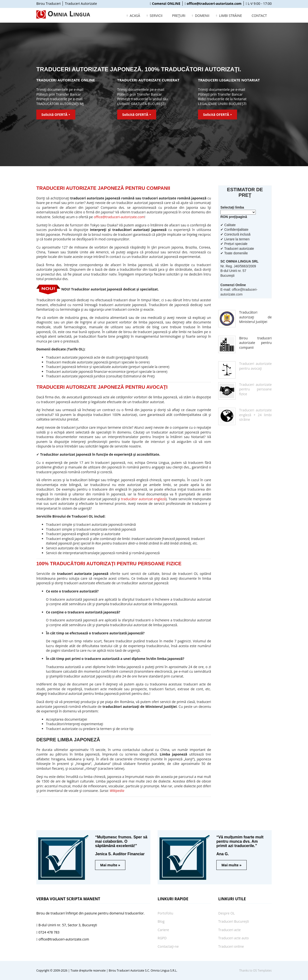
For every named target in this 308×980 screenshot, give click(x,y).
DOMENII (202, 16)
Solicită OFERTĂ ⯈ (56, 115)
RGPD (162, 938)
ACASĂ (135, 16)
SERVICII (156, 16)
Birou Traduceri (48, 3)
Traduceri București (234, 921)
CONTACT (259, 16)
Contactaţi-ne (168, 946)
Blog (161, 921)
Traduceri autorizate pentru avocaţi (255, 366)
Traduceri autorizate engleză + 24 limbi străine (255, 415)
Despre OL (227, 913)
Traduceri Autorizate (81, 3)
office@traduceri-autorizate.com (119, 217)
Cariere (163, 930)
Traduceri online (231, 946)
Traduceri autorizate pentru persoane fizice (255, 389)
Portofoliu (165, 913)
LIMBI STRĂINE (231, 16)
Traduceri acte (229, 930)
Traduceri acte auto (234, 938)
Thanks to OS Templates (255, 970)
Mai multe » (110, 865)
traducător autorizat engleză (143, 499)
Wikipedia (117, 791)
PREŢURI (179, 16)
